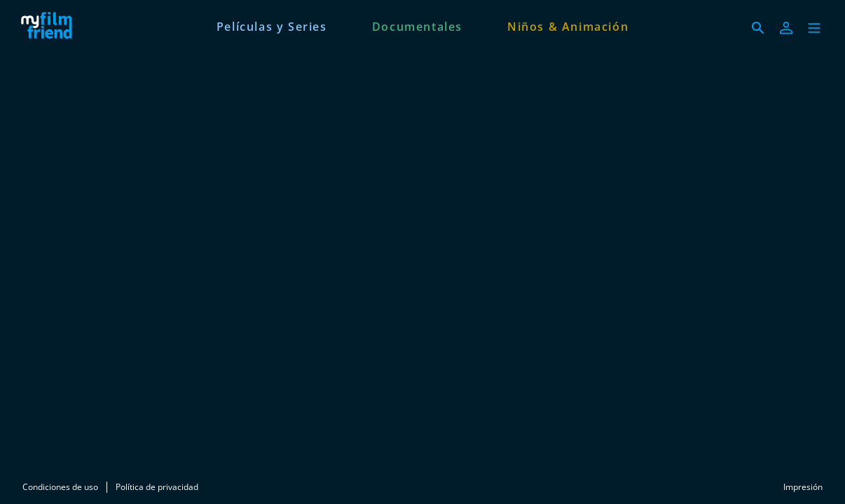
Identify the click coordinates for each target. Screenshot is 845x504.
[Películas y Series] (272, 25)
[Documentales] (417, 25)
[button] (814, 28)
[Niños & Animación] (568, 25)
